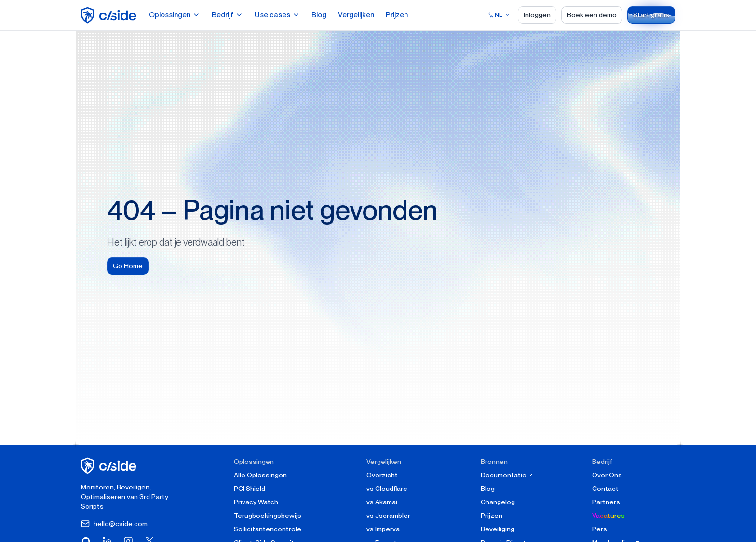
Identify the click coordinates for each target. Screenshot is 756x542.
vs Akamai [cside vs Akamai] (382, 502)
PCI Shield (250, 489)
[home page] (110, 15)
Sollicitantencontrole (268, 529)
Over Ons (607, 475)
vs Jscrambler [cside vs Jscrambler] (388, 516)
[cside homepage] (110, 466)
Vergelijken (356, 15)
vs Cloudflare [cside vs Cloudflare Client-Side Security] (387, 489)
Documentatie (507, 475)
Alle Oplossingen (260, 475)
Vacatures (608, 516)
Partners (606, 502)
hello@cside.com (114, 524)
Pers (600, 529)
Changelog (498, 502)
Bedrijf (227, 15)
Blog (319, 15)
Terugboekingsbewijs (268, 516)
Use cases (277, 15)
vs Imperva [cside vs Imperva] (383, 529)
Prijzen (397, 15)
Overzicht (382, 475)
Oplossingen (175, 15)
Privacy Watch (256, 502)
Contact (605, 489)
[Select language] (499, 15)
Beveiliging (498, 529)
